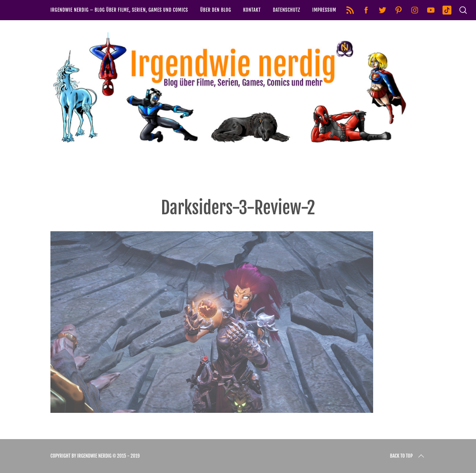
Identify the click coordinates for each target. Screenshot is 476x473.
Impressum (324, 10)
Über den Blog (216, 10)
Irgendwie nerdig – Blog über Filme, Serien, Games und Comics (119, 10)
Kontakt (252, 10)
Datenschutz (286, 10)
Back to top (408, 456)
